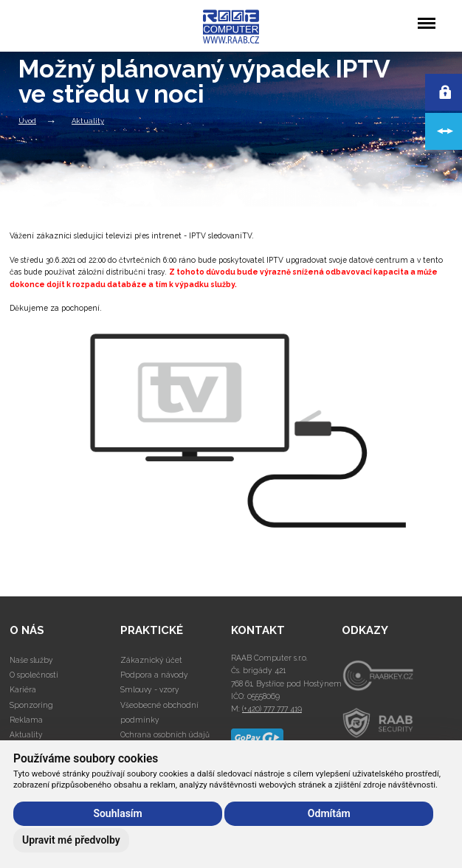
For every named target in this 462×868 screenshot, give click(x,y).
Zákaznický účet (151, 660)
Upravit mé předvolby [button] (71, 840)
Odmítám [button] (329, 813)
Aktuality (88, 121)
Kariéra (23, 689)
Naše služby (31, 660)
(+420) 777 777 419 (272, 709)
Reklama (26, 720)
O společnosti (34, 675)
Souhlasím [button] (117, 813)
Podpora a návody (154, 675)
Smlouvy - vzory (150, 689)
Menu (426, 16)
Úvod (27, 121)
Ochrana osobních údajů (165, 734)
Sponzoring (31, 705)
